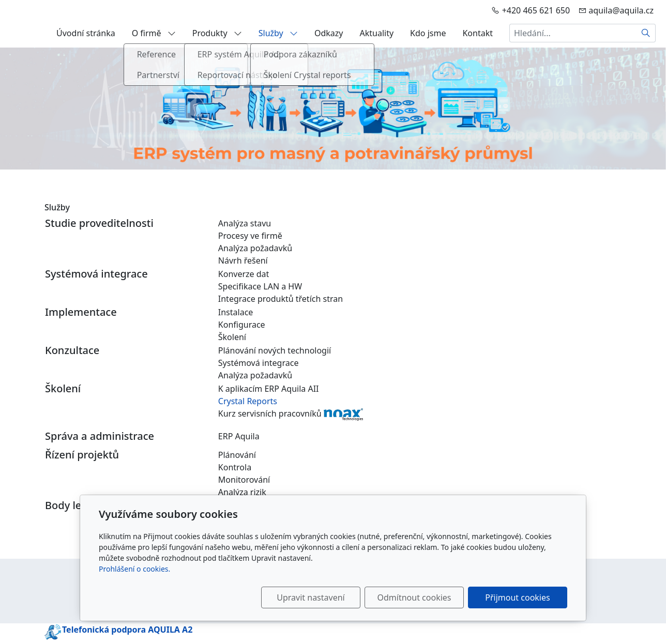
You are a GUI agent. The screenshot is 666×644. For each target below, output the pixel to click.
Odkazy (329, 33)
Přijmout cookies (517, 597)
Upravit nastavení (311, 597)
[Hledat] (646, 33)
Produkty (217, 33)
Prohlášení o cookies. (134, 569)
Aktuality (376, 33)
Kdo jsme (428, 33)
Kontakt (478, 33)
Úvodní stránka (86, 33)
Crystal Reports (248, 401)
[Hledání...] (573, 33)
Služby (278, 33)
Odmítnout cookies (414, 597)
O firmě (154, 33)
